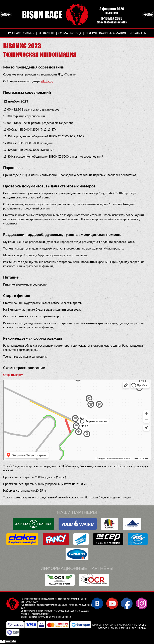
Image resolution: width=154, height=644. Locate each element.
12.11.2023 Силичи (21, 33)
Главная (97, 625)
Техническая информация (106, 33)
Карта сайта (126, 625)
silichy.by (47, 81)
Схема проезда (70, 33)
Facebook (127, 603)
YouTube (112, 603)
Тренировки (139, 628)
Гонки (115, 628)
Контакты (111, 625)
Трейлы (125, 628)
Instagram (141, 603)
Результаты (138, 33)
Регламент (47, 33)
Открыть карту (13, 375)
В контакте (97, 603)
